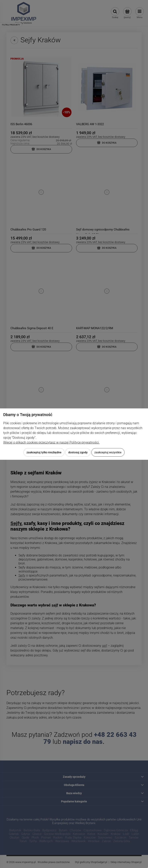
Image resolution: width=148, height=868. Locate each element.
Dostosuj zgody (78, 452)
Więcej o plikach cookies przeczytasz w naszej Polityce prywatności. (51, 442)
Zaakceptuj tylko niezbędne (44, 452)
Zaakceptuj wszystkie (108, 452)
